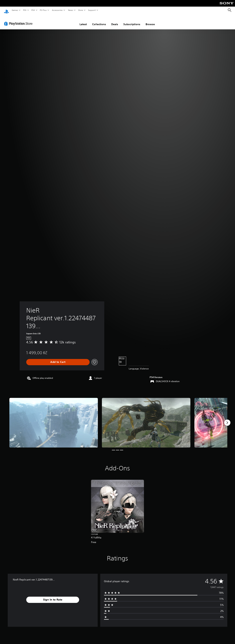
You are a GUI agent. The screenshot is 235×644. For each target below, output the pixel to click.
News (71, 10)
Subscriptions (132, 21)
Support (92, 10)
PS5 (25, 10)
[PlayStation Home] (6, 10)
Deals (115, 21)
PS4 (33, 10)
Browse (150, 21)
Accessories (57, 10)
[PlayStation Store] (19, 20)
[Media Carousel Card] (54, 419)
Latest (83, 21)
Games (15, 10)
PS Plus (43, 10)
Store (81, 10)
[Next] (227, 419)
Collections (99, 21)
